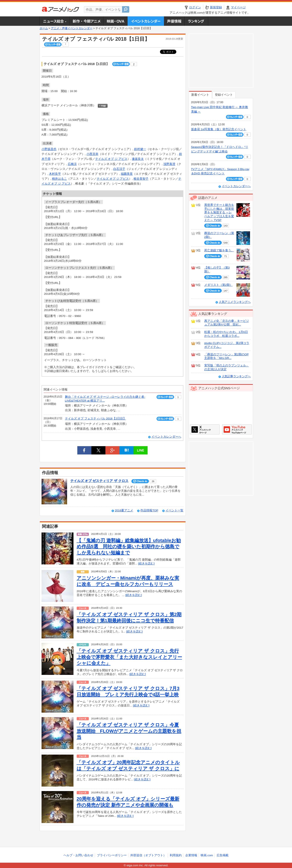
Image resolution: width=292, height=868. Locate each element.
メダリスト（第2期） (219, 285)
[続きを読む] (146, 563)
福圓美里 (127, 174)
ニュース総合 (55, 21)
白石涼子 (119, 169)
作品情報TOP (149, 510)
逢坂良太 (138, 159)
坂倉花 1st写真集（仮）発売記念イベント (219, 129)
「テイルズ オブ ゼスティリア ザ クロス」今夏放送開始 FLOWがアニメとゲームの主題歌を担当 (129, 731)
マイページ (238, 7)
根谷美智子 (141, 179)
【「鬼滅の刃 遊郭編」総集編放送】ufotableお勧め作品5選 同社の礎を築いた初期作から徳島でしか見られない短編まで (129, 547)
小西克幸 (92, 154)
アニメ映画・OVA (115, 21)
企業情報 (191, 855)
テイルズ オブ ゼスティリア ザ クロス (99, 481)
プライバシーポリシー (112, 855)
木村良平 (55, 174)
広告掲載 (223, 855)
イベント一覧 (174, 510)
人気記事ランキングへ (236, 376)
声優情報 (174, 21)
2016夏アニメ (124, 510)
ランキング (196, 21)
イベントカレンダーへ (166, 437)
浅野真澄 (169, 164)
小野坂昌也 (49, 149)
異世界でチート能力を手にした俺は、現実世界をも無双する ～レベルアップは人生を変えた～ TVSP (219, 213)
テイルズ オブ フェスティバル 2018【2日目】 (96, 419)
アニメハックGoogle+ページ (237, 429)
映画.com (207, 855)
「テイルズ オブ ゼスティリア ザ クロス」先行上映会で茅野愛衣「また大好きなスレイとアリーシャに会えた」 (129, 657)
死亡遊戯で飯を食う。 (219, 250)
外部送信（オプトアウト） (148, 855)
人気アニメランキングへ (235, 302)
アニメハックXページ (205, 429)
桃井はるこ (59, 179)
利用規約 (176, 855)
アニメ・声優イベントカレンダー (146, 21)
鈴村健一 (140, 149)
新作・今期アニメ (86, 21)
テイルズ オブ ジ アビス (111, 159)
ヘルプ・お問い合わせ (78, 855)
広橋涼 (72, 164)
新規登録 (216, 7)
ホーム (44, 28)
